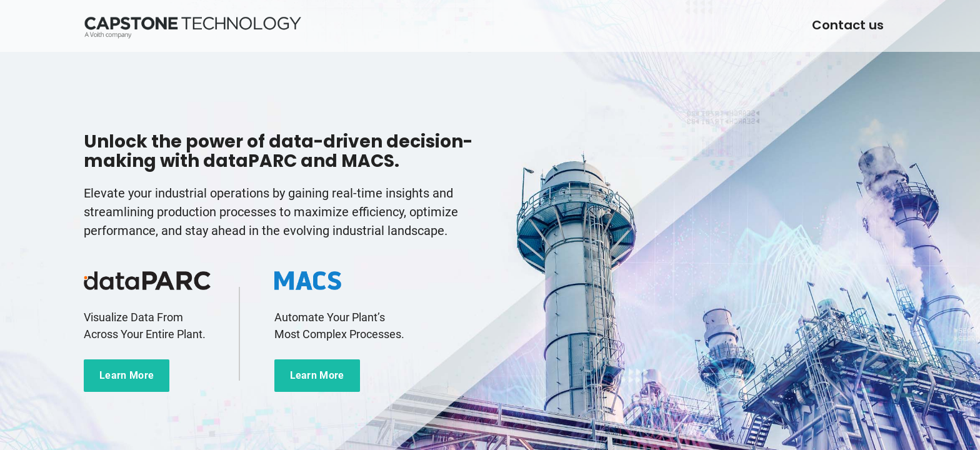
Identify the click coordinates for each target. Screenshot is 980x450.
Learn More (127, 375)
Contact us (848, 25)
